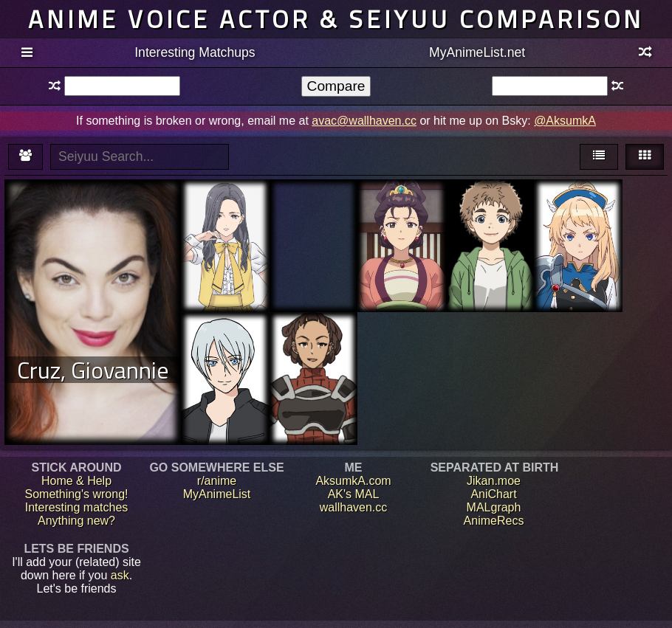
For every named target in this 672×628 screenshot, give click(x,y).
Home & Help (76, 481)
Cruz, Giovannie (93, 370)
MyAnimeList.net (477, 52)
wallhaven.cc (354, 507)
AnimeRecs (494, 521)
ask (120, 575)
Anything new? (76, 521)
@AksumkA (565, 121)
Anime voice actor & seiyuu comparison (336, 19)
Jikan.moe (494, 481)
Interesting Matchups (195, 52)
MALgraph (494, 507)
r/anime (217, 481)
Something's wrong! (76, 494)
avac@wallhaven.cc (364, 121)
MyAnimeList (217, 494)
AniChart (493, 494)
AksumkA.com (353, 481)
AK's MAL (354, 494)
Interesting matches (77, 507)
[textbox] (122, 86)
